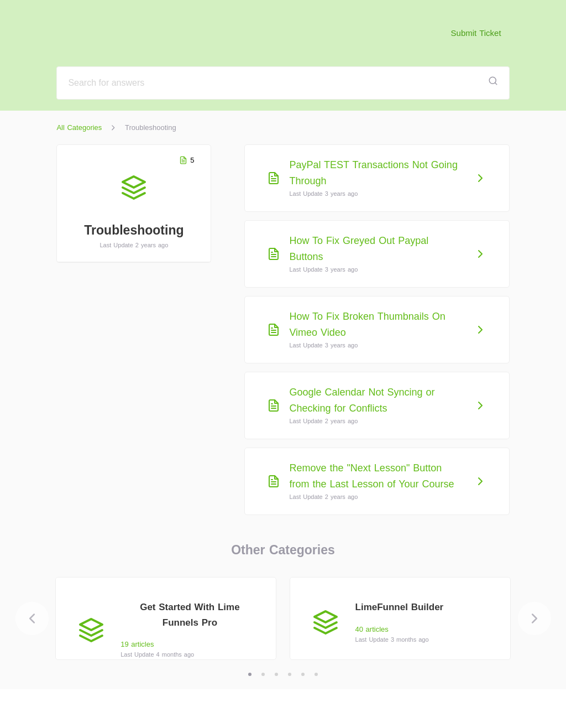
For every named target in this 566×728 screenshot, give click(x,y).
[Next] (534, 618)
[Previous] (32, 618)
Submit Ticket (476, 33)
